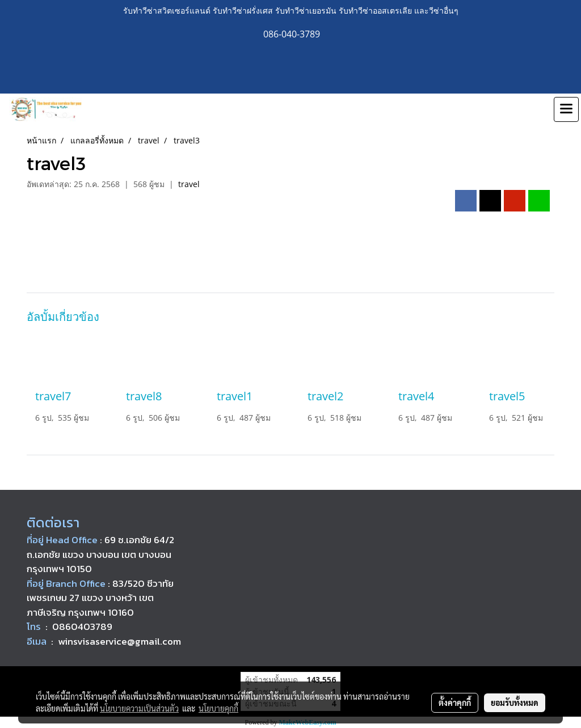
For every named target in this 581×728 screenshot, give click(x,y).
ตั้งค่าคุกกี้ (455, 702)
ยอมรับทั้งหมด (515, 702)
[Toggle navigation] (566, 109)
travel (189, 184)
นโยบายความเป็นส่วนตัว (139, 708)
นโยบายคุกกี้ (218, 708)
